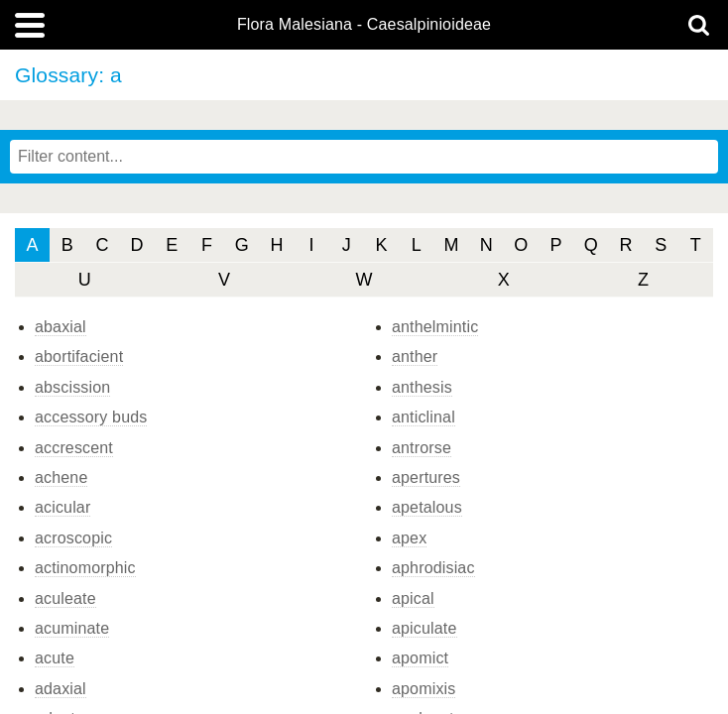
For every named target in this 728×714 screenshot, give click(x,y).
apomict (420, 658)
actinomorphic (85, 568)
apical (413, 598)
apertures (426, 477)
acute (55, 658)
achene (61, 477)
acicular (62, 507)
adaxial (61, 689)
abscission (72, 387)
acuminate (72, 628)
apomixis (424, 689)
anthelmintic (435, 327)
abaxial (61, 327)
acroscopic (73, 538)
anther (415, 357)
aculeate (65, 598)
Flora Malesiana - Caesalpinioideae (364, 25)
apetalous (427, 507)
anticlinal (424, 417)
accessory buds (91, 417)
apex (409, 538)
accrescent (74, 448)
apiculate (425, 628)
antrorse (422, 448)
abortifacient (79, 357)
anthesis (422, 387)
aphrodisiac (433, 568)
